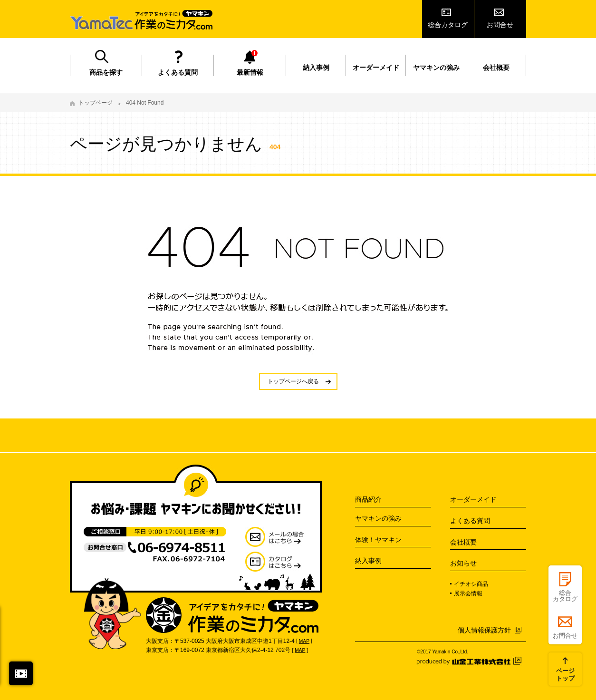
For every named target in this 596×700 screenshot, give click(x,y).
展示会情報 (468, 593)
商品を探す (106, 72)
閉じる (21, 673)
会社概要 (496, 68)
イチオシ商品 (471, 584)
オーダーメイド (376, 68)
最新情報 (250, 72)
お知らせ (463, 563)
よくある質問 (178, 72)
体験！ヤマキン (378, 540)
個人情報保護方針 (484, 630)
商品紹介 (368, 499)
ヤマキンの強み (436, 68)
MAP (304, 641)
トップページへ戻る (293, 381)
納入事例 (316, 68)
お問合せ (500, 25)
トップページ (96, 103)
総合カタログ (448, 25)
